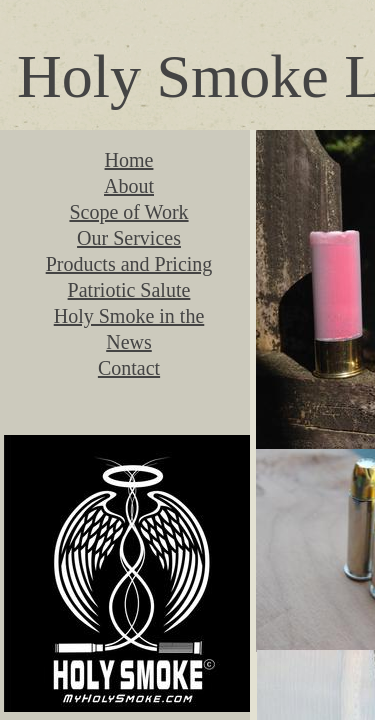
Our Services (129, 238)
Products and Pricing (129, 264)
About (129, 186)
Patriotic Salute (129, 290)
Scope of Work (128, 212)
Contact (129, 368)
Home (129, 160)
